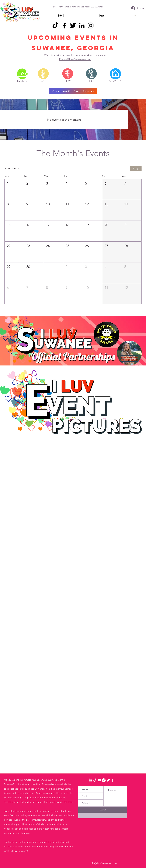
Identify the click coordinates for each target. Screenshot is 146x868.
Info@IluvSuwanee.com (103, 863)
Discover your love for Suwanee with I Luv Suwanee (78, 7)
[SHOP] (91, 81)
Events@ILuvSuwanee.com (75, 59)
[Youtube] (99, 780)
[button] (137, 15)
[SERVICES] (115, 81)
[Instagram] (91, 25)
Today (136, 169)
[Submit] (103, 810)
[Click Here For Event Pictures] (73, 91)
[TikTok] (55, 25)
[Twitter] (73, 25)
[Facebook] (64, 25)
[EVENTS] (22, 81)
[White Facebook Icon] (113, 780)
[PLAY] (68, 81)
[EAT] (43, 81)
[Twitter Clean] (108, 780)
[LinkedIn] (82, 25)
